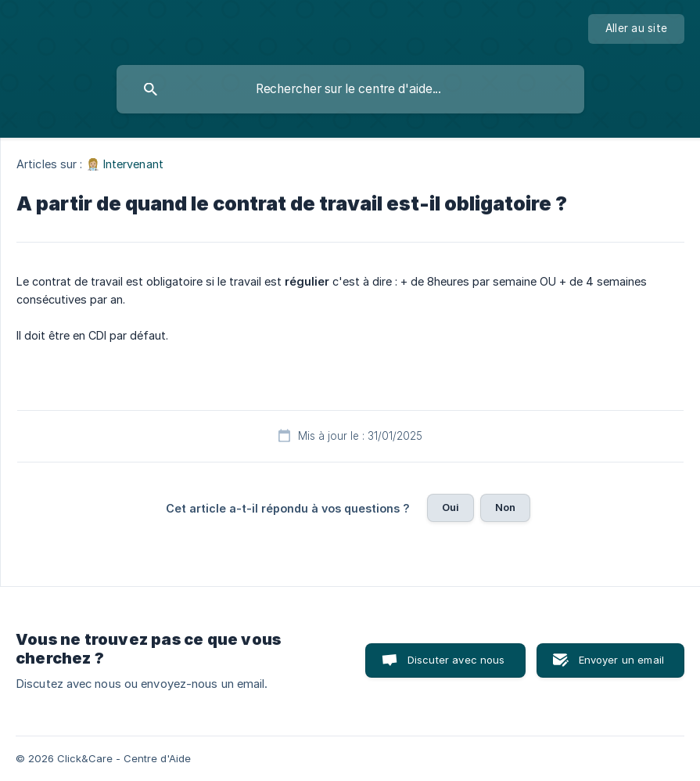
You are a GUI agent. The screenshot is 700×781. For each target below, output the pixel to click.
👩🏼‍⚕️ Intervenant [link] (125, 164)
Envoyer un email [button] (621, 660)
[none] (636, 29)
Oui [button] (451, 507)
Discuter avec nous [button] (456, 660)
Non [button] (505, 507)
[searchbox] (350, 89)
